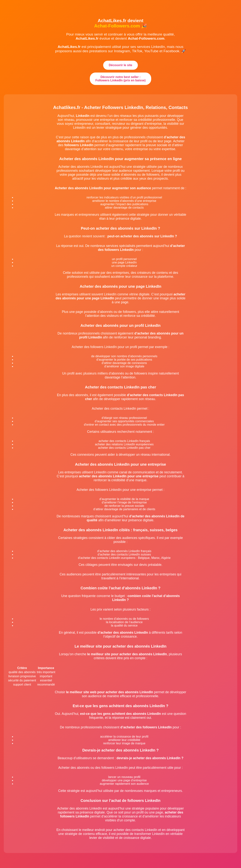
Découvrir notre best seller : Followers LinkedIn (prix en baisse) (121, 79)
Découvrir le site (121, 65)
